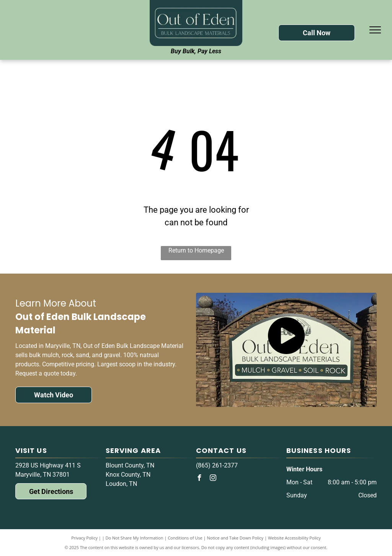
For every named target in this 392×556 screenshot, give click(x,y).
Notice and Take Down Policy (235, 538)
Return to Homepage (196, 250)
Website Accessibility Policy (294, 538)
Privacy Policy (84, 538)
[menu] (375, 30)
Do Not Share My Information (135, 538)
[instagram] (213, 479)
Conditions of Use (185, 538)
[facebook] (199, 479)
